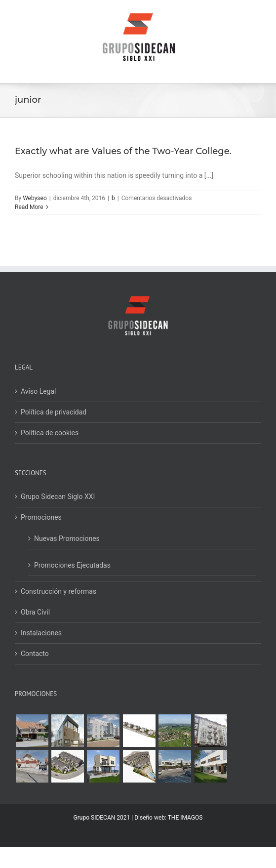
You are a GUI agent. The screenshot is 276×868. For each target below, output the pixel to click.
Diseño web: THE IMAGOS (168, 818)
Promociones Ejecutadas (72, 565)
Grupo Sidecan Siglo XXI (58, 496)
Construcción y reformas (59, 591)
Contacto (35, 654)
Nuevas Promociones (67, 538)
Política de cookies (50, 433)
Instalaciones (41, 633)
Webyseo (35, 198)
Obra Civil (35, 612)
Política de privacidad (54, 412)
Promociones (41, 517)
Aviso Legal (39, 391)
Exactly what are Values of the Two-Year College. (123, 151)
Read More (29, 207)
